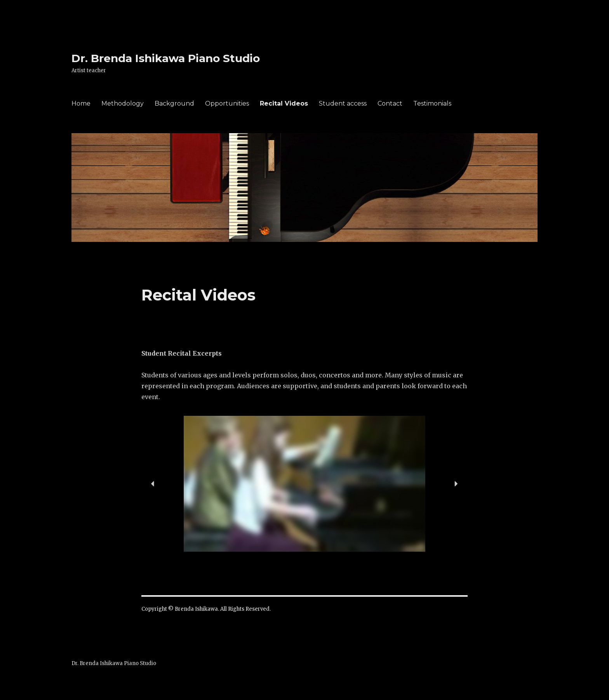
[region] (304, 484)
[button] (153, 484)
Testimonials (432, 103)
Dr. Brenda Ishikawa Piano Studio (166, 58)
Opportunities (227, 103)
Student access (343, 103)
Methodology (123, 103)
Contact (390, 103)
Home (81, 103)
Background (174, 103)
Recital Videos (284, 103)
